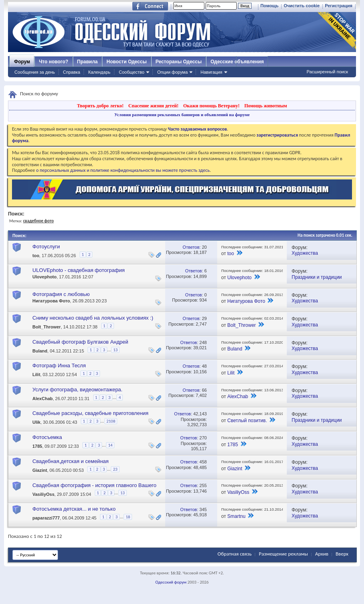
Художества (305, 253)
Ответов (191, 247)
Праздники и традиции (317, 277)
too (36, 256)
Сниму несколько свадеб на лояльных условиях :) (93, 318)
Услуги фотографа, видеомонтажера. (77, 390)
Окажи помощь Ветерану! (211, 106)
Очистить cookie (302, 6)
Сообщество (132, 72)
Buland (40, 351)
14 (110, 445)
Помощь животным (266, 106)
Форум (22, 62)
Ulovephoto (45, 277)
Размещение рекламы (283, 554)
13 (115, 350)
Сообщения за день (35, 72)
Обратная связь (235, 554)
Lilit (36, 374)
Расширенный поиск (327, 72)
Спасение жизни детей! (153, 106)
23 (115, 469)
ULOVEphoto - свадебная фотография (79, 270)
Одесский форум (171, 582)
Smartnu (236, 516)
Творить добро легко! (100, 106)
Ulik (36, 423)
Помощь (269, 6)
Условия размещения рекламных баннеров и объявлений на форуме (182, 115)
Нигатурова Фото (51, 301)
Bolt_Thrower (47, 327)
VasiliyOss (43, 494)
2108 (111, 421)
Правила (88, 62)
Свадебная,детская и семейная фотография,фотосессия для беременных (83, 464)
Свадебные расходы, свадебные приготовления (90, 413)
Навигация (211, 72)
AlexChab (43, 399)
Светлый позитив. (247, 421)
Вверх (342, 554)
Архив (322, 554)
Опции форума (172, 72)
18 (128, 517)
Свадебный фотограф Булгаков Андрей (80, 342)
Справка (71, 72)
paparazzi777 (46, 518)
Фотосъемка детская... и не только (74, 509)
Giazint (40, 471)
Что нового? (53, 62)
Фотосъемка (47, 437)
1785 (37, 447)
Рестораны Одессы (179, 62)
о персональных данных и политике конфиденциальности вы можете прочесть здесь (123, 170)
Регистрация (339, 6)
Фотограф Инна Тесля (59, 365)
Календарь (99, 72)
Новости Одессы (126, 62)
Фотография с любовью (61, 294)
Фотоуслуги (46, 247)
